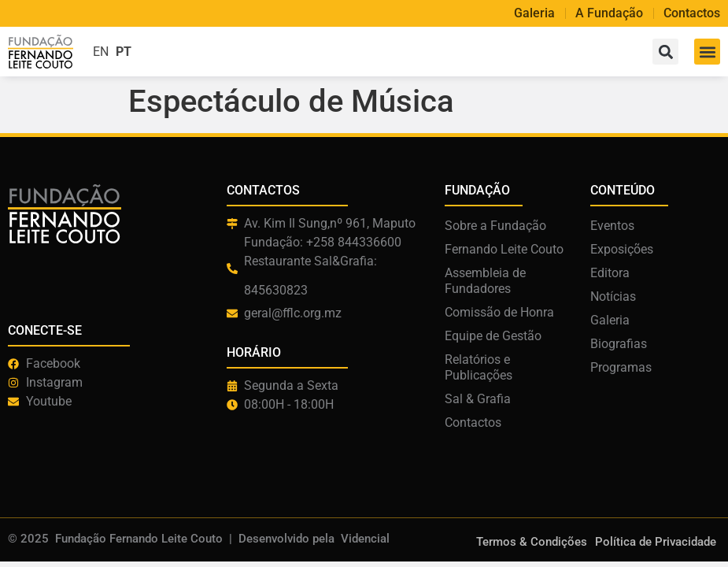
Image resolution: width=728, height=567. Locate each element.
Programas (621, 367)
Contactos (692, 13)
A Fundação (609, 13)
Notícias (613, 296)
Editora (610, 273)
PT (124, 52)
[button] (707, 52)
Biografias (619, 344)
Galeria (534, 13)
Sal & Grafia (478, 399)
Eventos (612, 226)
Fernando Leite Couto (504, 249)
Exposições (622, 249)
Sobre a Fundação (495, 226)
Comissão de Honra (499, 312)
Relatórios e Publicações (479, 367)
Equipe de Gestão (493, 336)
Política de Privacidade (656, 542)
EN (101, 52)
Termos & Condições (532, 542)
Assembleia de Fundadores (485, 281)
